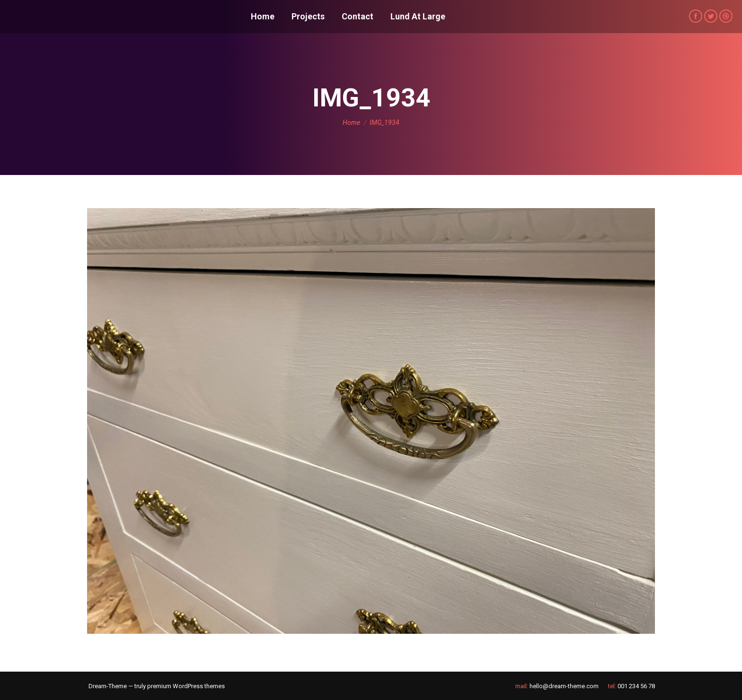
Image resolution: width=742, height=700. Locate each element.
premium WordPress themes (186, 686)
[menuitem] (263, 17)
